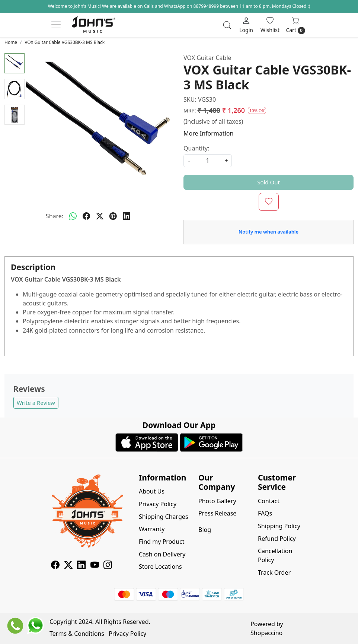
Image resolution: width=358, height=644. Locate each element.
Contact (269, 501)
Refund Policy (277, 539)
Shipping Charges (164, 517)
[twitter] (100, 216)
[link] (227, 25)
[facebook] (86, 216)
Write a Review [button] (36, 403)
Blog (205, 530)
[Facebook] (55, 566)
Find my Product (162, 542)
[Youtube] (95, 566)
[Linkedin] (81, 566)
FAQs (265, 513)
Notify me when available (268, 232)
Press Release (217, 513)
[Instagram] (108, 566)
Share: (55, 216)
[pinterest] (113, 216)
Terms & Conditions (77, 634)
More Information (208, 133)
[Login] (246, 25)
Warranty (152, 529)
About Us (152, 491)
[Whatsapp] (73, 216)
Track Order (274, 572)
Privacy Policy (158, 504)
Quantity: (196, 148)
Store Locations (160, 567)
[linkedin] (127, 216)
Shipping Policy (279, 526)
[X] (68, 566)
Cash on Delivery (162, 554)
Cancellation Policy (275, 555)
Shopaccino (266, 633)
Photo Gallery (217, 501)
